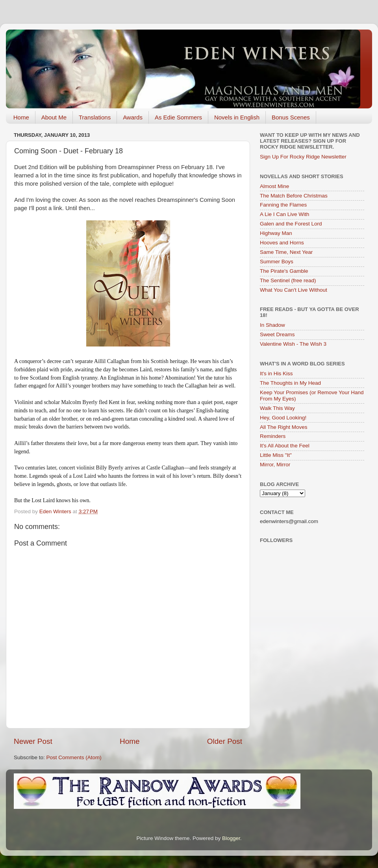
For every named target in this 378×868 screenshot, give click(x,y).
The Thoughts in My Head (290, 383)
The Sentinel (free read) (288, 280)
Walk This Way (277, 408)
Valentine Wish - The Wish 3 (293, 344)
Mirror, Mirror (275, 465)
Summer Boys (277, 262)
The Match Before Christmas (294, 196)
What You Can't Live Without (294, 290)
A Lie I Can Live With (284, 214)
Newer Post (33, 741)
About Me (54, 117)
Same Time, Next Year (286, 252)
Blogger (231, 838)
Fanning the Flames (283, 205)
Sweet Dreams (277, 334)
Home (21, 117)
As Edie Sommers (178, 117)
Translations (95, 117)
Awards (133, 117)
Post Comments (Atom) (74, 757)
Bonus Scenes (291, 117)
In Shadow (272, 325)
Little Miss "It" (276, 455)
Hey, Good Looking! (283, 418)
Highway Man (276, 233)
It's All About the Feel (285, 446)
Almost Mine (274, 186)
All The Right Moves (284, 427)
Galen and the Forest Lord (291, 224)
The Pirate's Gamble (284, 271)
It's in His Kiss (276, 373)
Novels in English (237, 117)
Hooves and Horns (282, 243)
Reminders (273, 436)
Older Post (225, 741)
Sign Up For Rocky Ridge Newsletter (303, 157)
